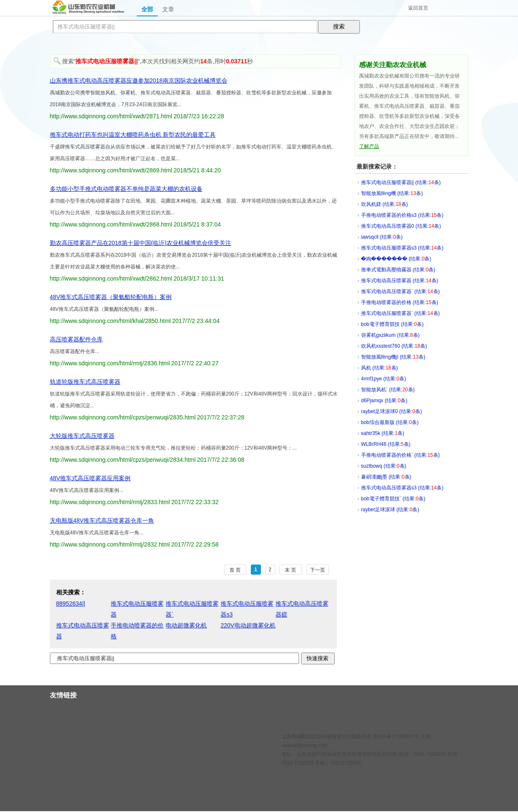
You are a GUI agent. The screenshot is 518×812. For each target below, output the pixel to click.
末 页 (290, 570)
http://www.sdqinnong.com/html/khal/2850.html (111, 321)
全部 (147, 9)
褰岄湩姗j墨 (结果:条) (386, 477)
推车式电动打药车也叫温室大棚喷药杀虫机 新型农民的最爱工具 (133, 135)
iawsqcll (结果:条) (382, 237)
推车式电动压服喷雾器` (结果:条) (401, 313)
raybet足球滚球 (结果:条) (390, 510)
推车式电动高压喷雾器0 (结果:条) (401, 226)
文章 (168, 9)
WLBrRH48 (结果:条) (386, 444)
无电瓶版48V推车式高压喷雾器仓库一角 (102, 521)
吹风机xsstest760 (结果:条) (394, 346)
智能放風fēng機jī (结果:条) (393, 357)
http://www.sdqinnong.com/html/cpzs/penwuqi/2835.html (123, 417)
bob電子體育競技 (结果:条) (392, 324)
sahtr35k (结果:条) (383, 433)
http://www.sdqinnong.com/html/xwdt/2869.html (111, 170)
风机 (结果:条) (380, 368)
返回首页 (418, 8)
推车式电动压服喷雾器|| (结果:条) (401, 182)
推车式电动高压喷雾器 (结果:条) (400, 281)
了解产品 (369, 146)
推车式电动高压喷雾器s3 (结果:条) (402, 488)
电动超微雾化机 (186, 625)
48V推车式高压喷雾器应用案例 (90, 478)
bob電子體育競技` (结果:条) (393, 499)
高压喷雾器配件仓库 (76, 339)
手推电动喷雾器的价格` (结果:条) (401, 455)
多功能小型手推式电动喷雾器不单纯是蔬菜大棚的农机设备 (126, 189)
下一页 (318, 570)
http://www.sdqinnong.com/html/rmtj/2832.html (110, 544)
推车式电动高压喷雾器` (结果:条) (401, 291)
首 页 (235, 570)
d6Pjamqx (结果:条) (384, 401)
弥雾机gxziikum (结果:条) (390, 335)
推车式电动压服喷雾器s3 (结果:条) (402, 248)
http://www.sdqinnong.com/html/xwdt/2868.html (111, 224)
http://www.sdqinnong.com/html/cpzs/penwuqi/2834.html (123, 460)
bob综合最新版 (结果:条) (390, 422)
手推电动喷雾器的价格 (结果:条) (400, 302)
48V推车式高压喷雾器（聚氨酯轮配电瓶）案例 (111, 297)
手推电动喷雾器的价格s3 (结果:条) (402, 215)
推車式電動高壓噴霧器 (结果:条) (398, 270)
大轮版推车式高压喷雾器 (82, 436)
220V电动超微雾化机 (248, 625)
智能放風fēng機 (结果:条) (392, 193)
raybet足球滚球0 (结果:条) (392, 411)
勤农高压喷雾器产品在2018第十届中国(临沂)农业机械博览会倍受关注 (141, 243)
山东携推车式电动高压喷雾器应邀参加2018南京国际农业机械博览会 (139, 81)
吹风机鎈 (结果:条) (385, 204)
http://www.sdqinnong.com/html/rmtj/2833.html (110, 502)
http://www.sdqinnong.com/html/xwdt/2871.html (111, 116)
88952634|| (71, 604)
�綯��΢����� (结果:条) (396, 259)
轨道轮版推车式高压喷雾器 (85, 382)
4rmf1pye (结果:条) (384, 379)
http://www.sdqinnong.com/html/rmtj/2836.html (110, 363)
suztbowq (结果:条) (384, 466)
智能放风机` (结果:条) (388, 390)
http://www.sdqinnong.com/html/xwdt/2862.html (111, 278)
